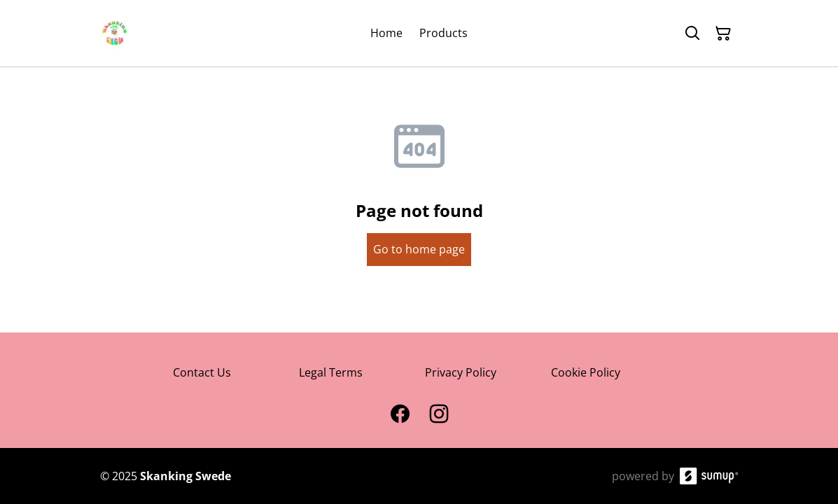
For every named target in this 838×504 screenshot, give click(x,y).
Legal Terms (331, 372)
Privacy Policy (461, 372)
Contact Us (202, 372)
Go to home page (419, 249)
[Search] (692, 34)
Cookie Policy (586, 372)
